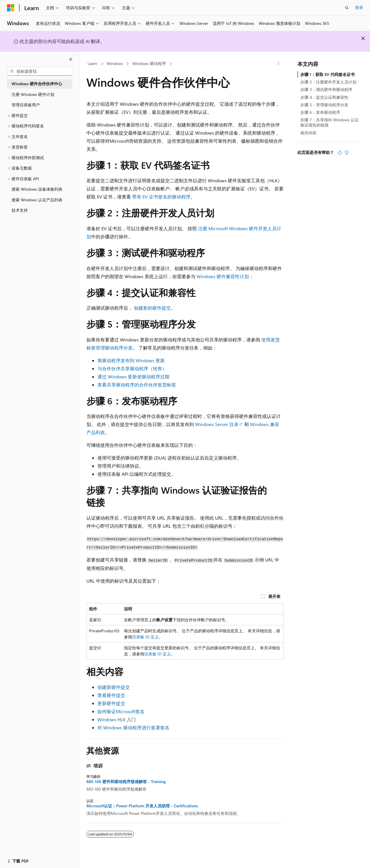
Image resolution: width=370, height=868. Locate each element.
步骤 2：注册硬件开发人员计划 (328, 82)
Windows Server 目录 (217, 424)
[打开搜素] (347, 8)
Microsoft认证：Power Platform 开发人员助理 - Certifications (142, 806)
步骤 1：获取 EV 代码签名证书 (328, 74)
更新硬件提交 (111, 703)
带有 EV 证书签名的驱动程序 (161, 197)
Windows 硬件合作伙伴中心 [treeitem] (37, 84)
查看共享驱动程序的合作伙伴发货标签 (137, 385)
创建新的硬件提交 (152, 308)
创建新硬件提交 (114, 687)
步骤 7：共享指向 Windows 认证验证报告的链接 (330, 122)
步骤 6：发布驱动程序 (320, 112)
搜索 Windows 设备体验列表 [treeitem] (37, 189)
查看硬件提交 (111, 695)
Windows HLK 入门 (117, 719)
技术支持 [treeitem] (20, 210)
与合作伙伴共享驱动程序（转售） (132, 368)
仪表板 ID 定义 (145, 637)
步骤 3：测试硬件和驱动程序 (326, 89)
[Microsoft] (11, 8)
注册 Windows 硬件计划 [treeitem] (33, 94)
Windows (115, 63)
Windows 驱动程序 (149, 63)
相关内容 (308, 133)
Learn (92, 63)
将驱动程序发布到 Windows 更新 (131, 360)
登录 (359, 7)
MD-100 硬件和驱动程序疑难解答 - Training (126, 782)
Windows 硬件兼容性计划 (223, 276)
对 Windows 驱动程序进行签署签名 (133, 727)
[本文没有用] (347, 153)
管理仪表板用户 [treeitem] (26, 105)
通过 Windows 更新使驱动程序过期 (133, 377)
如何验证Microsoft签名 (121, 711)
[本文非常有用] (340, 153)
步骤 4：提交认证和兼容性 (324, 97)
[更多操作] (279, 64)
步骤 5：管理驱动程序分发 (324, 105)
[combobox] (40, 71)
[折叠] (71, 59)
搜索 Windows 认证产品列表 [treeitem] (37, 200)
